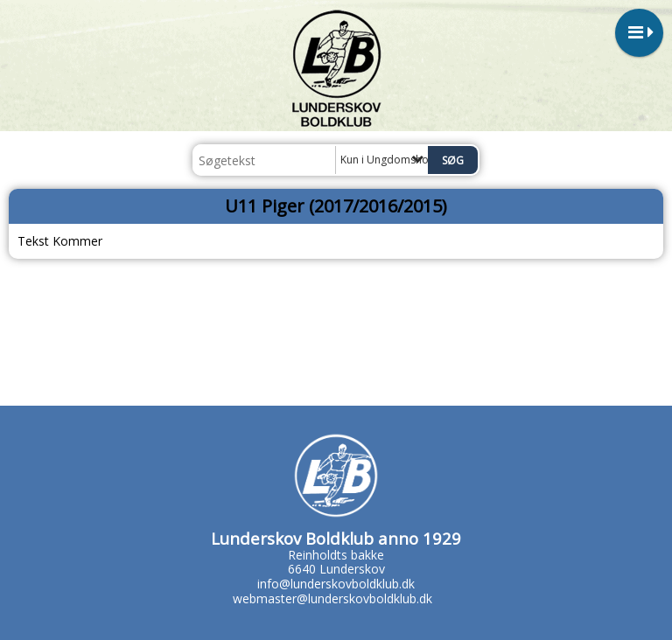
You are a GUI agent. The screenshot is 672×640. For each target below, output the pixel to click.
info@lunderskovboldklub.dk (336, 584)
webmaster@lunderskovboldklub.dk (332, 598)
